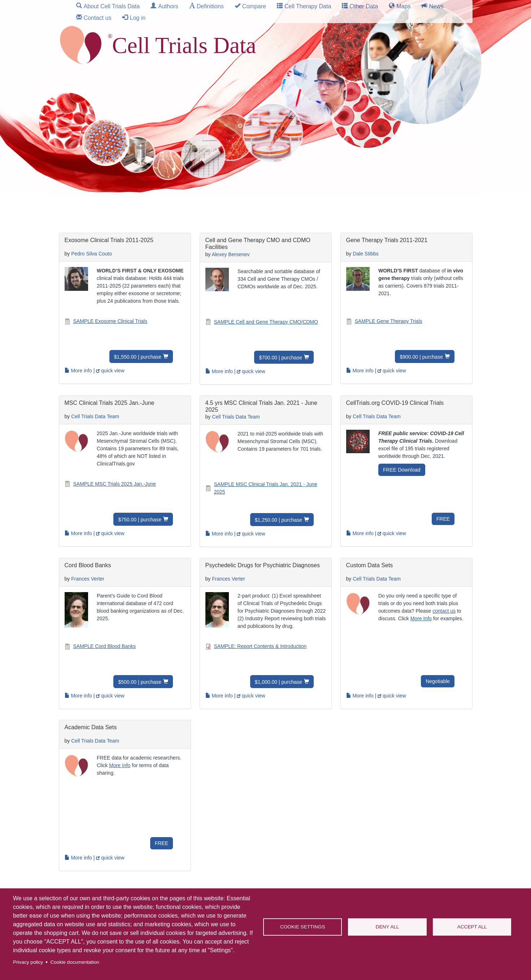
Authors (168, 6)
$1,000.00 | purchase (278, 682)
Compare (254, 6)
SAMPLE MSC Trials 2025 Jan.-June (115, 484)
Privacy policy (28, 962)
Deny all (388, 927)
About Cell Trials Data (112, 6)
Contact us (98, 18)
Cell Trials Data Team (95, 416)
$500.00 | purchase (140, 682)
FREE (443, 519)
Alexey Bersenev (230, 254)
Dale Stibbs (366, 254)
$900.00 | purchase (421, 357)
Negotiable (438, 681)
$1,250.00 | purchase (278, 520)
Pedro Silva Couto (92, 254)
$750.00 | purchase (140, 520)
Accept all (472, 927)
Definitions (210, 6)
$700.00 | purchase (280, 358)
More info (78, 371)
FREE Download (402, 470)
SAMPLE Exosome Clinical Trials (110, 321)
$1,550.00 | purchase (138, 357)
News (436, 6)
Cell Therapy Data (308, 6)
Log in (138, 18)
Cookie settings (303, 927)
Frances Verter (88, 579)
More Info (421, 618)
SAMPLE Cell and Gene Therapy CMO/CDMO (266, 322)
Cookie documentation (75, 962)
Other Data (364, 6)
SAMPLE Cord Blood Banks (105, 646)
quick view (110, 371)
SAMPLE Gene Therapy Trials (389, 321)
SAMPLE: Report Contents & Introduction (260, 646)
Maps (403, 6)
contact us (444, 611)
